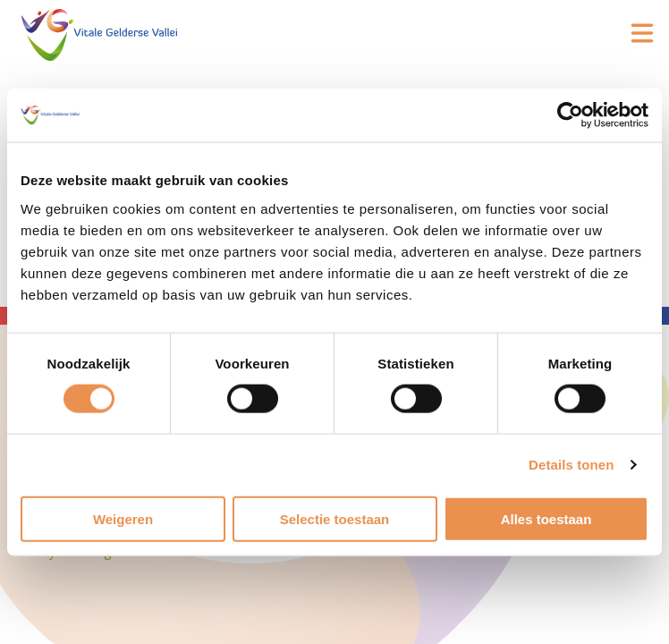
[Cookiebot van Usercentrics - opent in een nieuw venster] (570, 115)
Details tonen (571, 465)
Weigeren (123, 518)
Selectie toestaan (335, 518)
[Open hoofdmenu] (642, 33)
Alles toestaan (546, 518)
